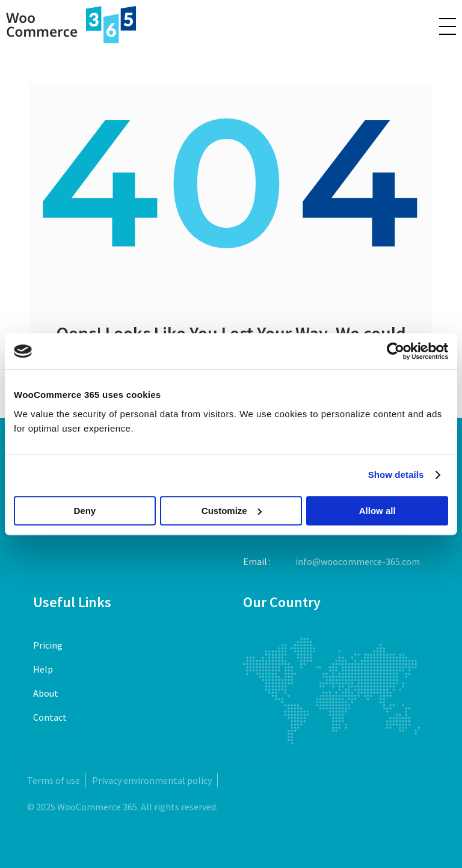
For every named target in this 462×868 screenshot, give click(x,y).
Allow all (377, 511)
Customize (232, 511)
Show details (396, 475)
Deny (85, 511)
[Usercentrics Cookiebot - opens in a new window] (396, 351)
